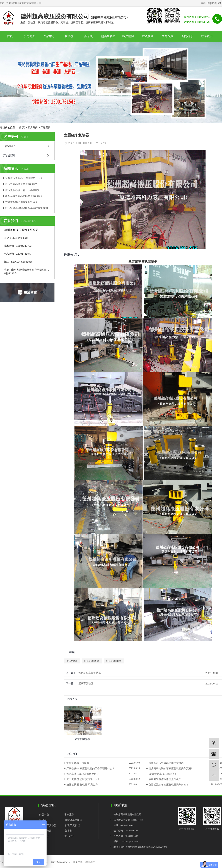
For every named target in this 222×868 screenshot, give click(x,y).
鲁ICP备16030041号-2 (62, 862)
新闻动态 (187, 36)
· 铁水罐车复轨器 (47, 825)
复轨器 (69, 36)
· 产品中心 (44, 815)
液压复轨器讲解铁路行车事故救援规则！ (28, 208)
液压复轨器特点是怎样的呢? (21, 184)
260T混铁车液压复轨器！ (163, 774)
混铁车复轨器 (86, 683)
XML (220, 3)
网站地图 (205, 3)
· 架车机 (68, 831)
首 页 (22, 127)
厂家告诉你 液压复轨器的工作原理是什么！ (91, 768)
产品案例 (45, 127)
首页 (10, 36)
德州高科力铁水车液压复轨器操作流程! (170, 768)
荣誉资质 (167, 36)
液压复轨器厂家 (92, 661)
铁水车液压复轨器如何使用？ (83, 774)
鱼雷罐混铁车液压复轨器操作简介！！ (170, 785)
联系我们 (207, 36)
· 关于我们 (69, 836)
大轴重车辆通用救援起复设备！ (23, 202)
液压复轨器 (72, 661)
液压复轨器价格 (114, 661)
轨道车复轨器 (72, 825)
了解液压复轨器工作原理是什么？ (24, 178)
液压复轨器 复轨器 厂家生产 (82, 785)
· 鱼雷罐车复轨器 (73, 820)
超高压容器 (108, 36)
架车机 (89, 36)
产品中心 (49, 36)
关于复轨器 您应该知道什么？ (83, 779)
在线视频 (148, 36)
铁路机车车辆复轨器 (90, 673)
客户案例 (128, 36)
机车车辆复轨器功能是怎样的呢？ (24, 196)
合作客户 (9, 146)
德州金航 (90, 862)
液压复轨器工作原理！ (79, 763)
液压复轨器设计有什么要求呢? (22, 190)
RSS (214, 3)
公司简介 (30, 36)
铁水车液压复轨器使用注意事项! (166, 763)
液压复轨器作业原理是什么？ (165, 779)
